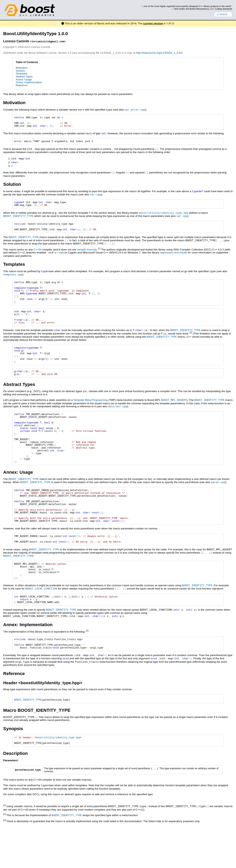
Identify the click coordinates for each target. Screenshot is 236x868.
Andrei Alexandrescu (199, 9)
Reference (22, 85)
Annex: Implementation (29, 82)
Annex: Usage (24, 80)
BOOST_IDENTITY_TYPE (18, 218)
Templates (22, 74)
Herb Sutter (179, 9)
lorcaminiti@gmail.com (48, 41)
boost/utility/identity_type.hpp (164, 215)
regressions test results (174, 256)
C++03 (37, 253)
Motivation (22, 68)
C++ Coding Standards (221, 9)
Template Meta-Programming (90, 415)
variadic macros (86, 253)
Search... (223, 14)
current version (153, 23)
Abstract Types (24, 77)
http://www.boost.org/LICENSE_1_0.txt (159, 53)
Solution (20, 71)
